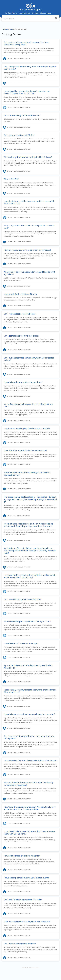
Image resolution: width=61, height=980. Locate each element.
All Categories (7, 30)
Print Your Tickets (24, 13)
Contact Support (47, 13)
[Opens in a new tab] (30, 967)
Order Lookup (36, 13)
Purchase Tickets (11, 13)
